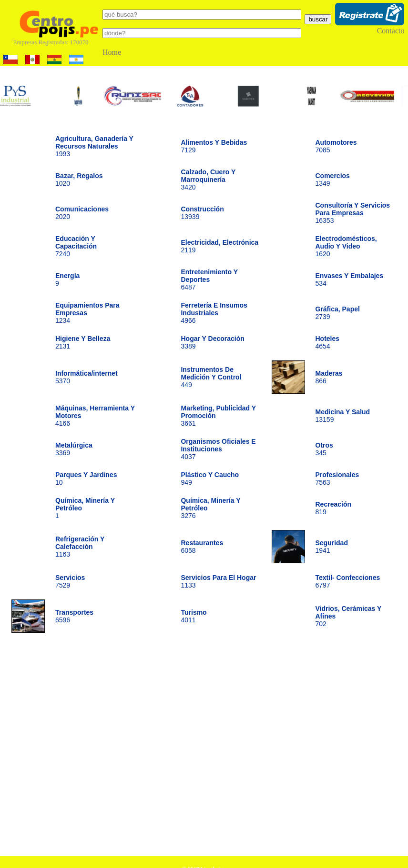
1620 (346, 246)
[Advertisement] (89, 748)
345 (324, 449)
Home (112, 52)
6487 (209, 279)
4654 (328, 342)
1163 (80, 547)
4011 (194, 616)
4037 (218, 449)
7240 (76, 246)
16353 (353, 213)
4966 (214, 313)
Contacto (391, 31)
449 (211, 377)
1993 (94, 146)
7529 (70, 581)
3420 (208, 180)
